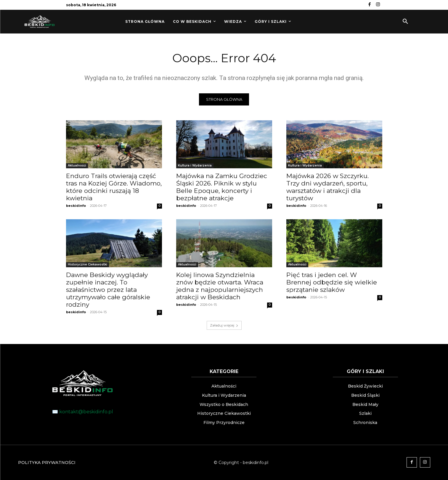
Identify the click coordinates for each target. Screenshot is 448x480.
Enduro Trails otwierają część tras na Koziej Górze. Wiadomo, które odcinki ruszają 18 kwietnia (114, 187)
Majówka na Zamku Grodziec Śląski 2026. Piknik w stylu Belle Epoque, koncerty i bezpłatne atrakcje (222, 187)
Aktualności (77, 166)
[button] (405, 22)
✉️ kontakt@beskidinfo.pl (83, 412)
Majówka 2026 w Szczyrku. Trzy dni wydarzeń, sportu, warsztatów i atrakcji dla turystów (327, 187)
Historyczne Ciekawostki (87, 265)
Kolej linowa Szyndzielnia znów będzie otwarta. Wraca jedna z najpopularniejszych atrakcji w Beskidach (220, 286)
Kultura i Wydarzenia (195, 166)
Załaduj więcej (224, 325)
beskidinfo (76, 206)
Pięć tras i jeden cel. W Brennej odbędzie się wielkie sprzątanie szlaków (332, 283)
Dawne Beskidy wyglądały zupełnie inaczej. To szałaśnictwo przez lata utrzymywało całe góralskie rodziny (108, 290)
